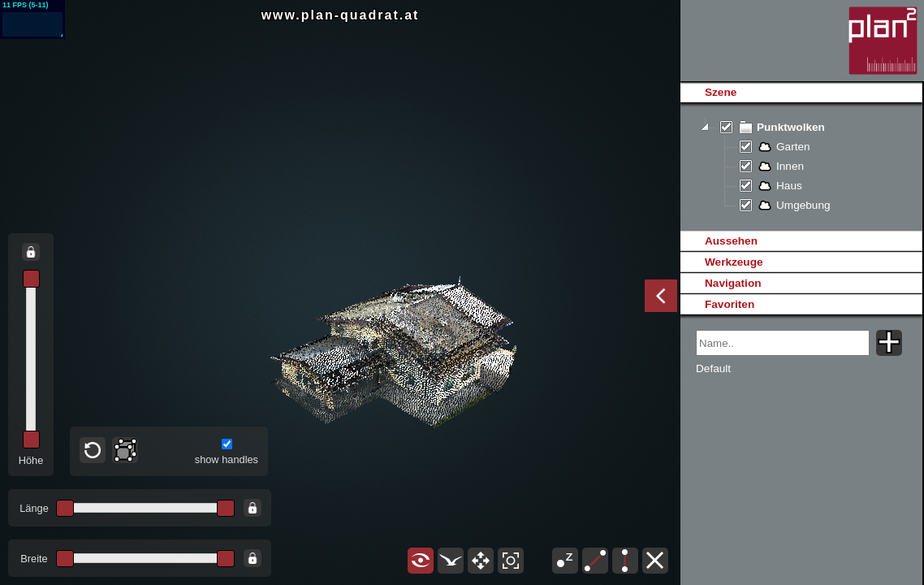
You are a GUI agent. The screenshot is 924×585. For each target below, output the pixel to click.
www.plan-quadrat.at (341, 15)
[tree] (801, 167)
